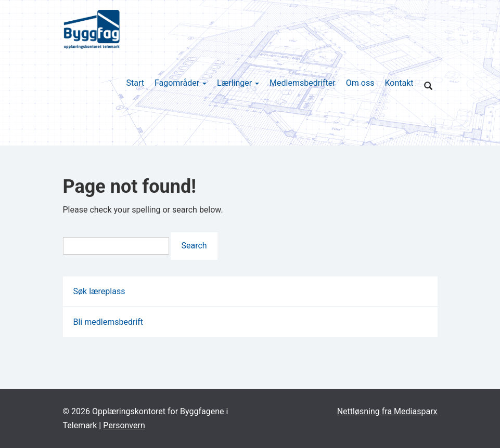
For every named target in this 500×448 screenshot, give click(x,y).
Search (194, 246)
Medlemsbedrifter (303, 83)
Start (135, 83)
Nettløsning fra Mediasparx (387, 411)
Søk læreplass (99, 291)
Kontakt (399, 83)
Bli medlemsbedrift (108, 322)
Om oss (360, 83)
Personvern (124, 425)
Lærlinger (238, 83)
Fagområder (181, 83)
